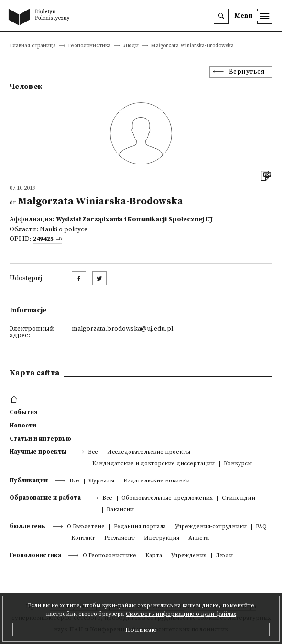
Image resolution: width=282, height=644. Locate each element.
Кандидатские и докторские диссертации (153, 464)
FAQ (261, 527)
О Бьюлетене (86, 527)
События (23, 412)
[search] (221, 16)
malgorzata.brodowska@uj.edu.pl (122, 329)
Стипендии (239, 498)
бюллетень (27, 526)
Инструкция (162, 539)
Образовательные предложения (167, 498)
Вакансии (120, 510)
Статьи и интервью (40, 439)
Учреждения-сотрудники (211, 527)
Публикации (29, 480)
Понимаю (141, 630)
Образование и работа (45, 498)
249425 (43, 239)
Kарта (154, 556)
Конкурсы (238, 464)
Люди (131, 46)
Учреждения (189, 556)
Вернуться (247, 72)
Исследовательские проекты (149, 453)
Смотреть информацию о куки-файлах (181, 614)
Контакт (83, 539)
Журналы (101, 481)
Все (93, 453)
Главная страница (33, 46)
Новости (23, 426)
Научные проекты (38, 452)
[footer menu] (15, 400)
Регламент (119, 539)
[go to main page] (41, 18)
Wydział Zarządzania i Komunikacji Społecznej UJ (134, 220)
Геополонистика (35, 555)
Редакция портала (140, 527)
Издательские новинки (157, 481)
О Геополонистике (109, 556)
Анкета (199, 539)
